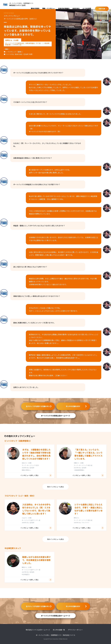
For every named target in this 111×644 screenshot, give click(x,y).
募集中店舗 (102, 9)
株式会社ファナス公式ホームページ (38, 630)
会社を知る (76, 8)
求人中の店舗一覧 (59, 630)
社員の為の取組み (64, 8)
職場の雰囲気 (35, 8)
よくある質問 (87, 8)
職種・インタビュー (49, 8)
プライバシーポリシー (75, 630)
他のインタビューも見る (56, 487)
